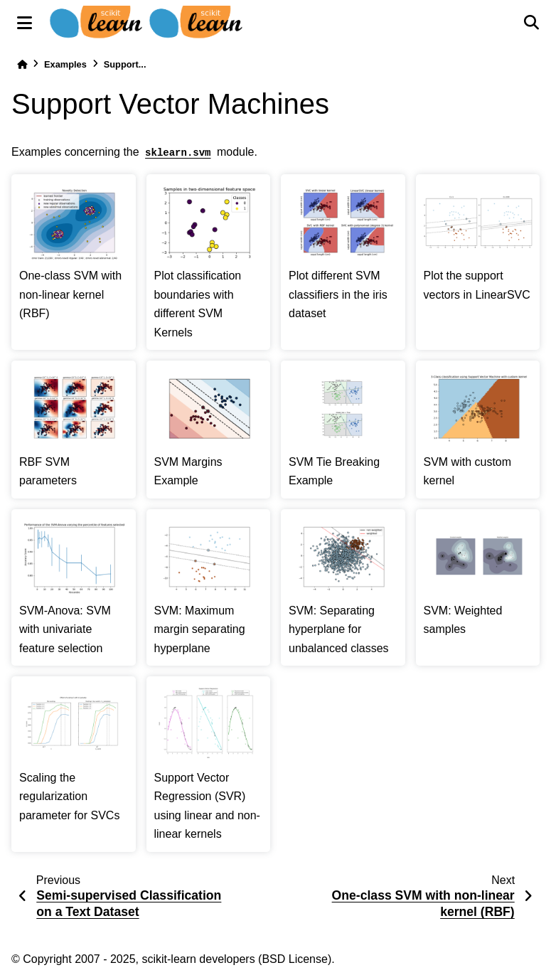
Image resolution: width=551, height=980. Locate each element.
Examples (65, 64)
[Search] (531, 23)
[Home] (22, 64)
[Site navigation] (25, 23)
